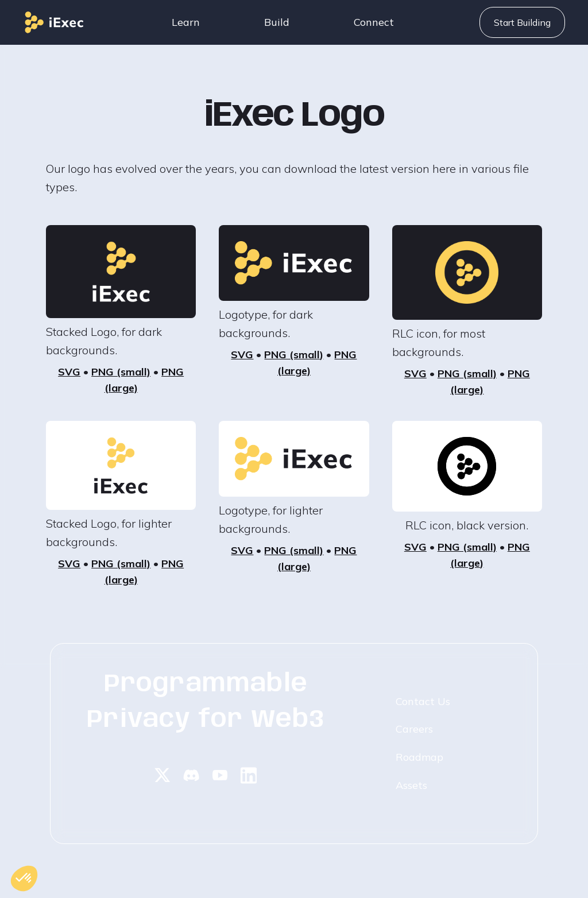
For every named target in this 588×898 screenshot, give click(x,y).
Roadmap (419, 757)
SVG (69, 372)
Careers (414, 729)
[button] (186, 22)
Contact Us (423, 701)
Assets (411, 785)
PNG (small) (121, 372)
